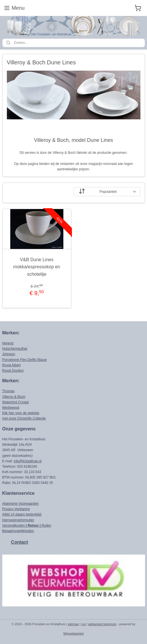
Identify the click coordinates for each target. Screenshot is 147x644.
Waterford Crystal (16, 402)
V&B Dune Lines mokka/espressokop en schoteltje (37, 267)
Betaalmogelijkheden (18, 531)
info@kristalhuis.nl (28, 461)
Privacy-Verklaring (16, 509)
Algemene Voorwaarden (21, 504)
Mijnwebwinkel (73, 633)
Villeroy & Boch (14, 397)
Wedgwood (11, 408)
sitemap (73, 624)
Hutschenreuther (15, 349)
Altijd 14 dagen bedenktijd (22, 514)
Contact (20, 542)
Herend (8, 343)
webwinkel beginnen (102, 624)
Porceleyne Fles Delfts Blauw (25, 360)
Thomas (8, 391)
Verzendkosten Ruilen (27, 526)
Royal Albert (12, 365)
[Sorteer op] (107, 192)
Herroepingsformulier (18, 520)
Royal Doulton (13, 371)
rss (83, 624)
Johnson (9, 354)
